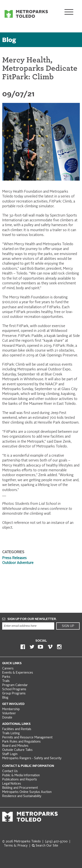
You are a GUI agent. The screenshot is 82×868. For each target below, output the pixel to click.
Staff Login (10, 754)
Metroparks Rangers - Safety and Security (32, 758)
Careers (8, 669)
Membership (11, 709)
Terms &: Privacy (16, 846)
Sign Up (68, 626)
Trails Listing (11, 733)
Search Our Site (45, 846)
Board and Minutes (15, 746)
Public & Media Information (21, 776)
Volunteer (9, 714)
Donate (7, 718)
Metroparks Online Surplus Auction (27, 792)
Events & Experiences (18, 673)
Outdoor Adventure (18, 563)
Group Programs (14, 694)
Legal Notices (12, 784)
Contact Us (10, 771)
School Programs (14, 689)
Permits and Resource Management (27, 738)
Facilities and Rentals (17, 729)
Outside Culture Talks (17, 750)
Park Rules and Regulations (21, 742)
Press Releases (14, 558)
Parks (6, 677)
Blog (9, 40)
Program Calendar (15, 685)
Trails (6, 681)
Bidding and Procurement (20, 788)
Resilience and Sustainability (22, 796)
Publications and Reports (20, 780)
